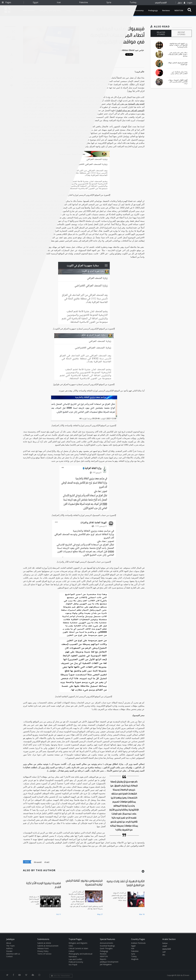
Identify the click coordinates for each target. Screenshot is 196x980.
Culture (71, 951)
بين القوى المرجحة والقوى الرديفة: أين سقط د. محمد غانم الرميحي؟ (178, 45)
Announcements (106, 943)
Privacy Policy (43, 951)
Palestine (84, 2)
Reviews (166, 10)
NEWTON (179, 10)
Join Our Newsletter (61, 976)
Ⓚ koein (186, 975)
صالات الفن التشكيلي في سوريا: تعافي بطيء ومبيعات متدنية (178, 54)
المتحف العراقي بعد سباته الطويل (130, 110)
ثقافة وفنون (167, 949)
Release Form (43, 948)
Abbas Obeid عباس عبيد (133, 50)
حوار (164, 955)
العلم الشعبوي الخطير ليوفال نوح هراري (178, 64)
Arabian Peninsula (138, 943)
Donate (9, 951)
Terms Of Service (44, 954)
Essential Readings (107, 946)
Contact (9, 956)
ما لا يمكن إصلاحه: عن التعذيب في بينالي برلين (179, 73)
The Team (10, 946)
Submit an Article (44, 943)
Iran (59, 2)
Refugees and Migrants (78, 943)
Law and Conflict (75, 959)
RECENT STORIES (181, 33)
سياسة (165, 943)
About (9, 943)
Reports (103, 959)
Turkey (133, 2)
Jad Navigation (106, 964)
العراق (47, 862)
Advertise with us (13, 954)
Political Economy (135, 10)
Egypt (36, 2)
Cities (71, 946)
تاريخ (164, 952)
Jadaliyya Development (109, 962)
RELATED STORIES (161, 33)
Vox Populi (73, 965)
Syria (109, 2)
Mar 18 (142, 914)
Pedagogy (153, 10)
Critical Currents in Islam (78, 948)
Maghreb (135, 959)
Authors (9, 948)
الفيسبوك (38, 862)
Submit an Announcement (48, 946)
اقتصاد (165, 946)
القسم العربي (161, 3)
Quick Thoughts (106, 948)
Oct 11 (59, 914)
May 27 (100, 914)
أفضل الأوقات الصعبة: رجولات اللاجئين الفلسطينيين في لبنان (178, 82)
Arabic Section (169, 939)
